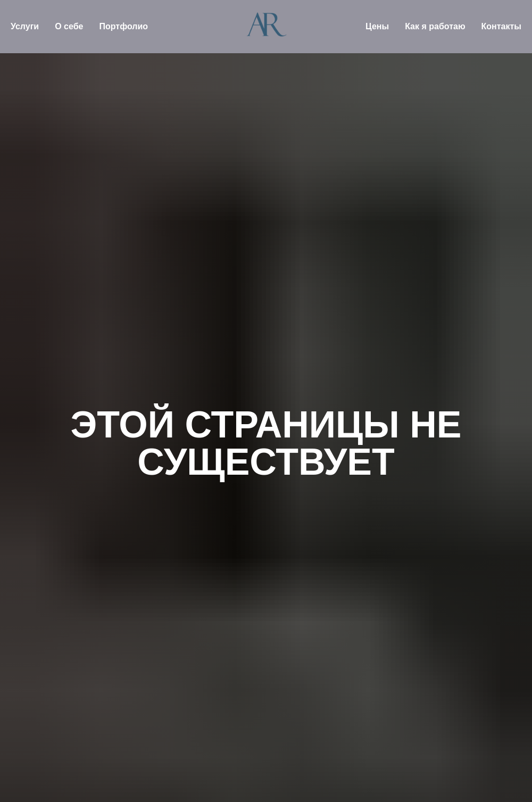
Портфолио (123, 26)
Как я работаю (435, 26)
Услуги (25, 26)
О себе (69, 26)
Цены (377, 26)
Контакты (501, 26)
